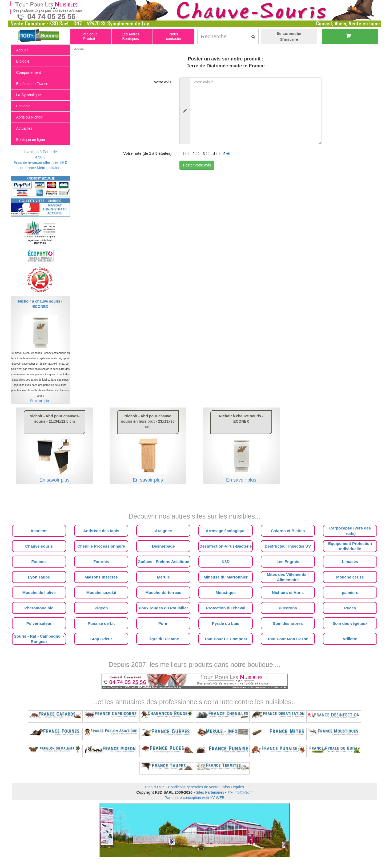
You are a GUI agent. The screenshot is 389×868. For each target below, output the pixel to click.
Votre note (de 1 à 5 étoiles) (147, 153)
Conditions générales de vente (193, 787)
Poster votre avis (197, 165)
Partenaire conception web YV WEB (195, 798)
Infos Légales (233, 787)
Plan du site (155, 787)
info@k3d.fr (243, 792)
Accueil (80, 49)
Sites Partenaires (210, 792)
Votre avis (163, 82)
